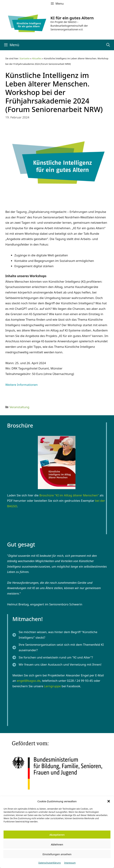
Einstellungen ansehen (57, 854)
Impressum (70, 863)
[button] (109, 801)
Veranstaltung (19, 407)
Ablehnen (57, 844)
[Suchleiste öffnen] (108, 45)
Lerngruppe (52, 686)
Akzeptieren (57, 835)
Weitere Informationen (21, 385)
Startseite (25, 58)
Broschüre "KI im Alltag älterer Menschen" (69, 495)
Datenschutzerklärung (49, 863)
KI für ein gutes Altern (72, 18)
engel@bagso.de (28, 681)
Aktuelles (37, 58)
